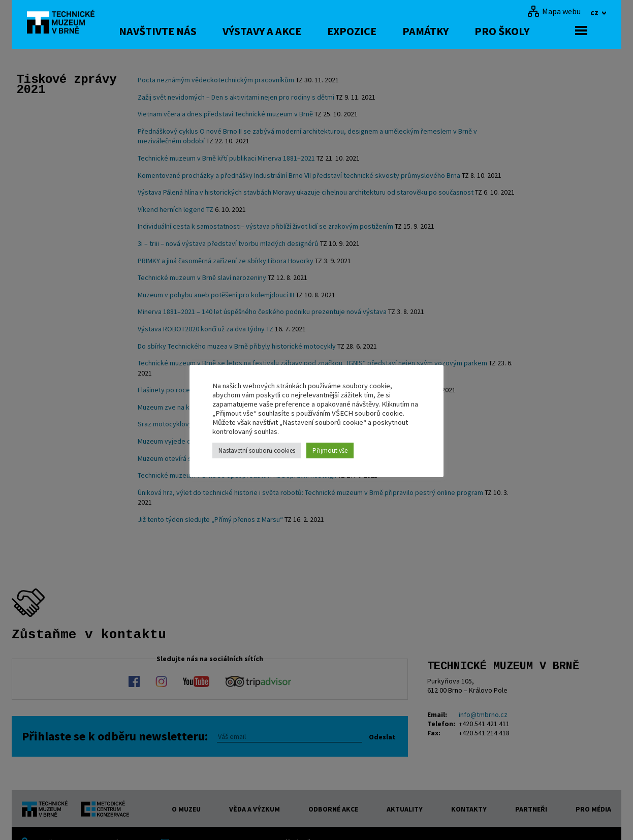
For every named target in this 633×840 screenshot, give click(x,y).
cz (595, 12)
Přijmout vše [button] (330, 450)
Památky (444, 31)
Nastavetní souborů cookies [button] (257, 450)
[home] (65, 23)
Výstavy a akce (281, 31)
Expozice (371, 31)
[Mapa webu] (554, 11)
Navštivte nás (177, 31)
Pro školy (521, 31)
